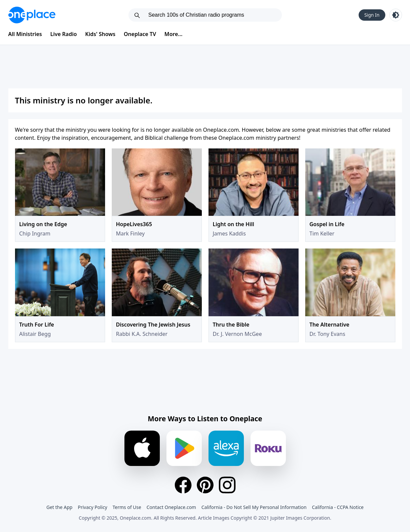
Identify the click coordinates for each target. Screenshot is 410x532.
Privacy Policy (92, 507)
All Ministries (25, 34)
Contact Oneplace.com (171, 507)
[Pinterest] (205, 485)
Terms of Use (127, 507)
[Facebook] (183, 485)
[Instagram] (227, 485)
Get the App (59, 507)
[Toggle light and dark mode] (396, 15)
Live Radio (64, 34)
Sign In (372, 15)
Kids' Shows (100, 34)
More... (173, 34)
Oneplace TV (140, 34)
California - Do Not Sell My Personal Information (254, 507)
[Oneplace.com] (32, 15)
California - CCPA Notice (338, 507)
